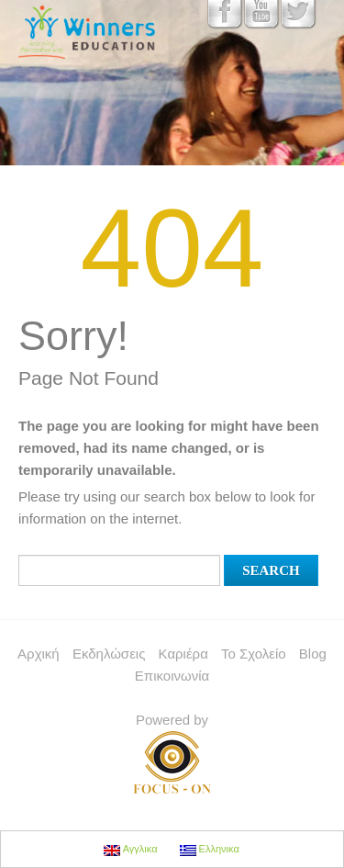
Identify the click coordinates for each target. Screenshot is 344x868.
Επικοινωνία (172, 676)
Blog (313, 654)
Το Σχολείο (254, 654)
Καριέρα (183, 654)
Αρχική (39, 654)
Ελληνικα (210, 850)
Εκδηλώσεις (109, 654)
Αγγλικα (130, 850)
